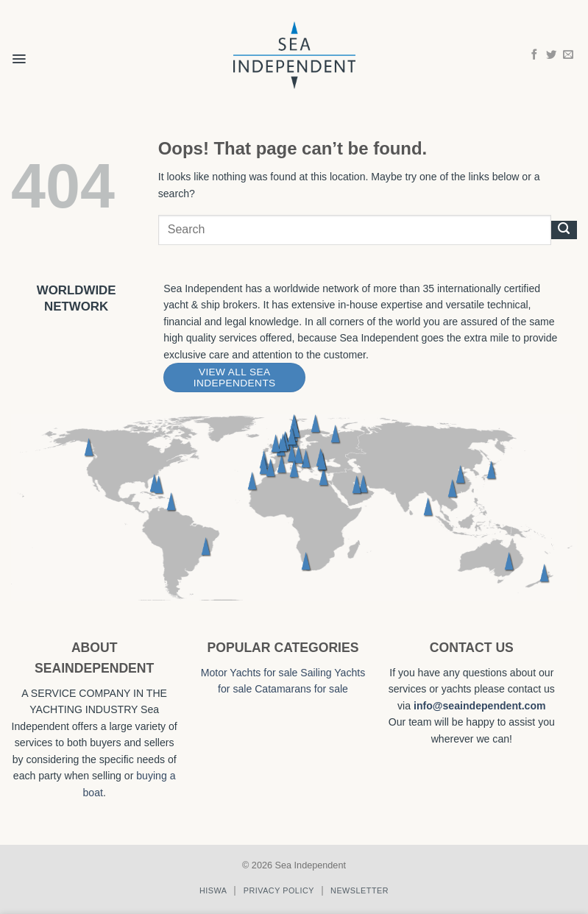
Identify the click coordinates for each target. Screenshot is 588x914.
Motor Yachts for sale (249, 673)
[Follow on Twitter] (551, 55)
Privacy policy (279, 890)
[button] (19, 49)
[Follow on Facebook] (534, 55)
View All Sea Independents (235, 378)
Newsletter (359, 890)
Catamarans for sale (301, 689)
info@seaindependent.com (480, 706)
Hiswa (213, 890)
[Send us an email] (568, 55)
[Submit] (564, 230)
